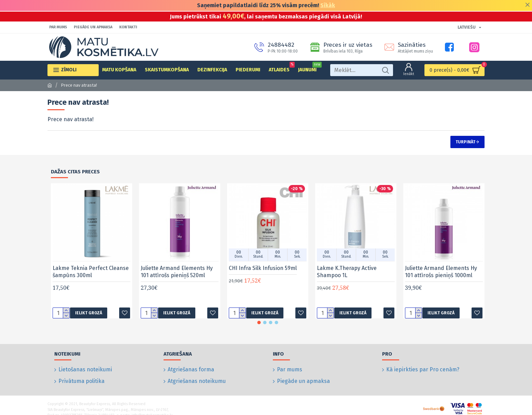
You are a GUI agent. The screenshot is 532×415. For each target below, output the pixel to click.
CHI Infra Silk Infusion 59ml (263, 268)
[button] (259, 323)
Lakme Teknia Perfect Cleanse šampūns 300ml (91, 272)
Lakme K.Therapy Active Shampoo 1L (347, 272)
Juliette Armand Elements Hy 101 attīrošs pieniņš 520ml (177, 272)
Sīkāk (328, 5)
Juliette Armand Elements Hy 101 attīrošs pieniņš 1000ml (441, 272)
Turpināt (465, 142)
